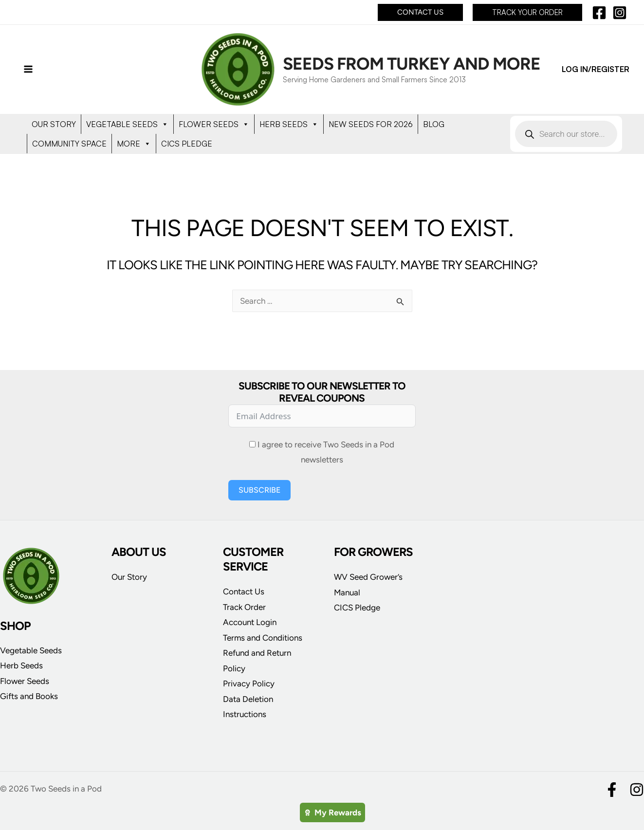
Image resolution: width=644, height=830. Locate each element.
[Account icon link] (596, 70)
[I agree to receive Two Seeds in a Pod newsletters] (252, 444)
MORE (134, 144)
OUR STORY (54, 124)
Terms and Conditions (263, 638)
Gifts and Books (29, 696)
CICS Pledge (357, 608)
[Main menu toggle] (28, 70)
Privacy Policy (249, 683)
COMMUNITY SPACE (69, 144)
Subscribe (259, 490)
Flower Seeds (25, 681)
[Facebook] (599, 13)
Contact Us (244, 591)
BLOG (434, 124)
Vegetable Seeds (31, 650)
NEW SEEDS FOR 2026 (371, 124)
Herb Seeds (21, 665)
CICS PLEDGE (187, 144)
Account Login (250, 622)
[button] (420, 12)
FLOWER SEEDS (214, 124)
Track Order (244, 607)
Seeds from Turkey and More (412, 64)
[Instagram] (620, 13)
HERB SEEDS (289, 124)
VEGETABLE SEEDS (127, 124)
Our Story (129, 577)
